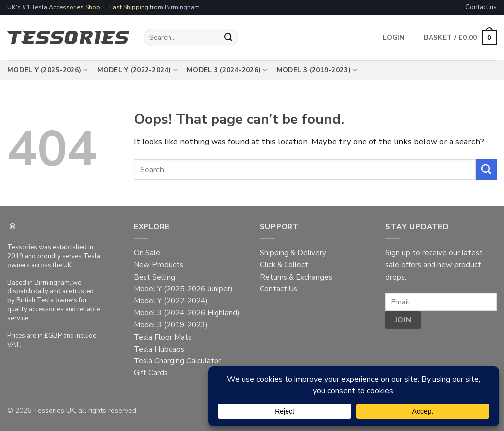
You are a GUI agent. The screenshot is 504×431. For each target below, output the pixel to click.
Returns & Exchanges (296, 277)
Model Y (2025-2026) (48, 70)
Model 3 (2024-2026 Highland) (187, 313)
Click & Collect (284, 265)
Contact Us (279, 289)
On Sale (147, 253)
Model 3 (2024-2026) (227, 70)
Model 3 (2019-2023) (317, 70)
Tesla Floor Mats (163, 337)
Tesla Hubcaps (159, 349)
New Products (158, 265)
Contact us (481, 7)
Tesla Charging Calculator (177, 361)
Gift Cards (151, 373)
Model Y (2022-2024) (138, 70)
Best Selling (154, 277)
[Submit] (229, 37)
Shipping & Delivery (293, 253)
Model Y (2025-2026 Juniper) (183, 289)
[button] (460, 38)
